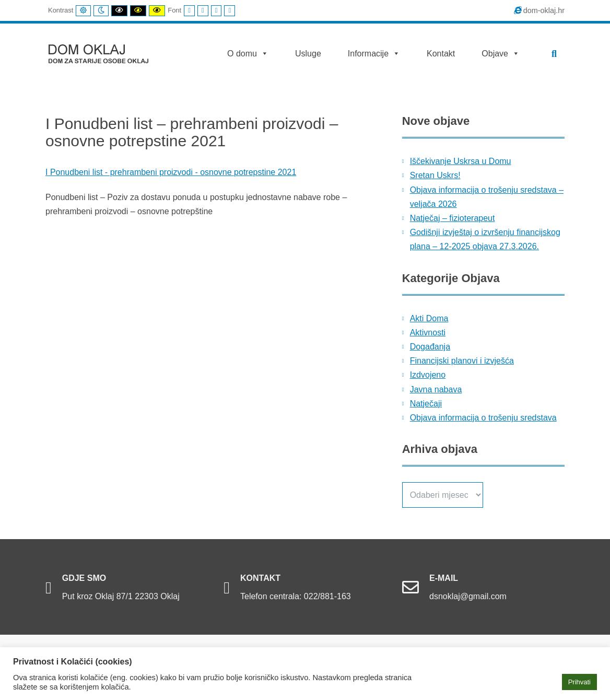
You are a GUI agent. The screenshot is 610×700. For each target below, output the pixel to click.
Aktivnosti (428, 332)
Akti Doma (429, 318)
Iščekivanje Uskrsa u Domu (461, 161)
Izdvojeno (428, 375)
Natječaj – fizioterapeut (453, 218)
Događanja (430, 347)
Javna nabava (436, 389)
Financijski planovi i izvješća (462, 361)
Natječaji (426, 404)
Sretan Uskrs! (435, 175)
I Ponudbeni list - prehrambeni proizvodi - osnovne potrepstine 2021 (171, 172)
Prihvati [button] (579, 682)
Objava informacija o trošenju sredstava (483, 418)
